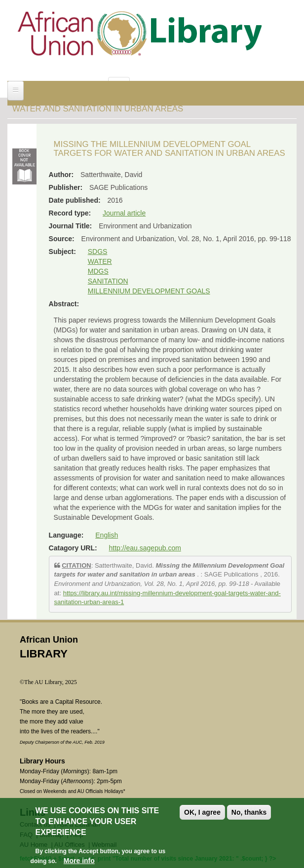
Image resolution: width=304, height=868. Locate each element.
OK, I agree (202, 814)
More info (79, 863)
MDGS (98, 271)
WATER (100, 261)
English (107, 535)
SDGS (98, 252)
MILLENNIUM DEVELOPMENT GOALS (149, 291)
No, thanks (249, 814)
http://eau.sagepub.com (145, 548)
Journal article (124, 213)
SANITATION (108, 281)
